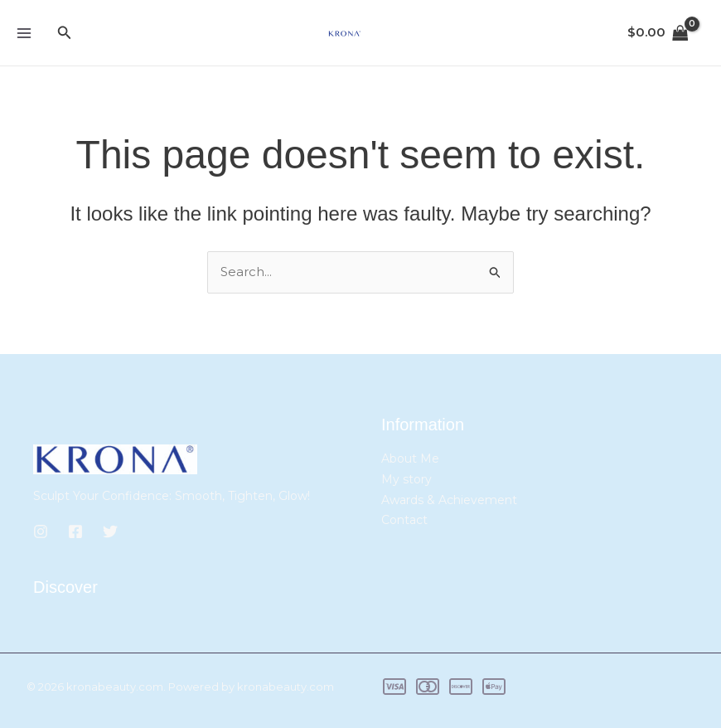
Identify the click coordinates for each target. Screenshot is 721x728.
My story (406, 479)
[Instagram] (41, 531)
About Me (410, 459)
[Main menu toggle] (24, 33)
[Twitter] (110, 531)
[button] (65, 33)
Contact (404, 520)
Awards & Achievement (449, 500)
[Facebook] (75, 531)
